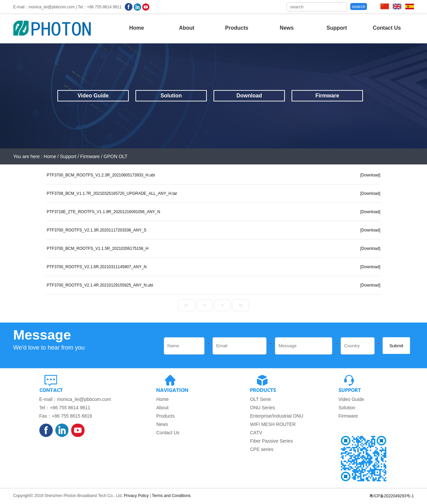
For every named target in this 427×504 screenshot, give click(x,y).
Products (237, 28)
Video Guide (93, 96)
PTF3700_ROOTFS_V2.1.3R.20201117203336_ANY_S (97, 230)
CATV (256, 433)
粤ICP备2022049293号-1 (391, 496)
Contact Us (387, 28)
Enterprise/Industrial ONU (277, 416)
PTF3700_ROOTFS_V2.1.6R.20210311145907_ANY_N (97, 267)
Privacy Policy (136, 496)
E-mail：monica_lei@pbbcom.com (75, 399)
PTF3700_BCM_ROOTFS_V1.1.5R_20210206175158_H (98, 248)
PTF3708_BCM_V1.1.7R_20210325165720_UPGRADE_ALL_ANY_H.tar (112, 193)
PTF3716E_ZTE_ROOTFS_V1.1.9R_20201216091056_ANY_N (103, 212)
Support (337, 28)
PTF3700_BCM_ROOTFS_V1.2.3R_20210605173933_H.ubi (101, 175)
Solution (171, 96)
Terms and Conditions (171, 496)
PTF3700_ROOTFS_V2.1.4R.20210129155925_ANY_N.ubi (100, 285)
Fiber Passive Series (272, 441)
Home (136, 28)
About (186, 28)
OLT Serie (261, 399)
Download (249, 96)
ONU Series (263, 408)
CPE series (262, 449)
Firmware (327, 96)
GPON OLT (116, 156)
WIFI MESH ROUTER (273, 424)
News (287, 28)
